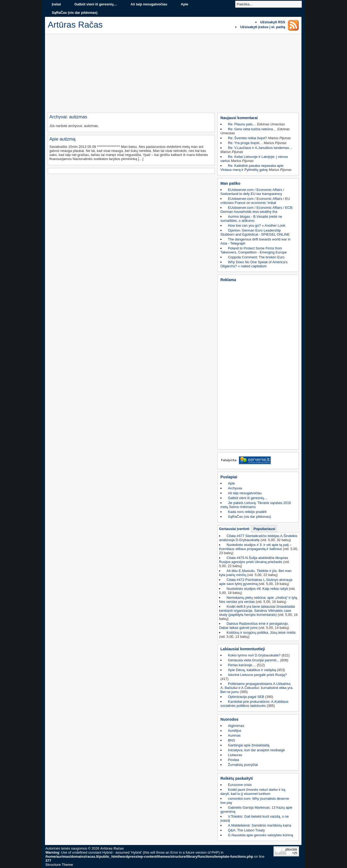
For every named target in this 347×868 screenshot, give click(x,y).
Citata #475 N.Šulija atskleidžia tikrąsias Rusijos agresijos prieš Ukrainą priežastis (254, 560)
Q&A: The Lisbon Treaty (246, 830)
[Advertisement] (173, 75)
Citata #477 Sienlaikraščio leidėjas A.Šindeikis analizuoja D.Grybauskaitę (258, 538)
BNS (232, 740)
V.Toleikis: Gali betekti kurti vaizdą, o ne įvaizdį (255, 818)
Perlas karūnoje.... (242, 665)
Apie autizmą (62, 139)
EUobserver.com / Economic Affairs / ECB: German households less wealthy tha (257, 210)
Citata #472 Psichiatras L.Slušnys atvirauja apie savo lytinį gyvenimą (256, 582)
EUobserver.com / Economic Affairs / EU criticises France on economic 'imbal (255, 201)
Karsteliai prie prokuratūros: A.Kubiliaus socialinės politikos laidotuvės (254, 704)
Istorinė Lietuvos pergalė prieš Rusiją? (257, 675)
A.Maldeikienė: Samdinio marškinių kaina (260, 825)
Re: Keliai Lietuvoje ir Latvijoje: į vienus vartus (254, 159)
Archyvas (235, 488)
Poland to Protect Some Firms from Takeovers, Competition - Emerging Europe (254, 250)
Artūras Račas (112, 848)
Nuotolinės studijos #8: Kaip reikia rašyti (257, 589)
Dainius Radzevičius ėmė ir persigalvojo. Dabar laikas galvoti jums (254, 626)
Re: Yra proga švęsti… (245, 143)
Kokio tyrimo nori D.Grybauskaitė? (254, 655)
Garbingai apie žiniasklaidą (249, 745)
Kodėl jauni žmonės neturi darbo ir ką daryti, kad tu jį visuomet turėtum (253, 792)
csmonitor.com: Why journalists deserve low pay (255, 801)
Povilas (234, 760)
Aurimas (234, 735)
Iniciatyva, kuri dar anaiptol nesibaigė (256, 750)
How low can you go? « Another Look (257, 225)
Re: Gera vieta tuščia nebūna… (252, 129)
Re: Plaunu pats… (242, 124)
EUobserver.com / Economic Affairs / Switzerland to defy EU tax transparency (252, 192)
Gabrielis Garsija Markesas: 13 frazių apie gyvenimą (256, 810)
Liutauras (235, 755)
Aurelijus (235, 731)
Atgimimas (236, 726)
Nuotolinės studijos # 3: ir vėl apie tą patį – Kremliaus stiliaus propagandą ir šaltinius (255, 547)
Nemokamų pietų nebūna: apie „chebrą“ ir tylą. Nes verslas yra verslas (258, 600)
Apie (185, 4)
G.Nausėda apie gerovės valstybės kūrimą (261, 835)
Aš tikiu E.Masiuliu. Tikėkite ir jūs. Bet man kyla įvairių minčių (255, 573)
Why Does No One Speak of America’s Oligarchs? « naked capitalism (254, 264)
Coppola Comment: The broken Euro (256, 257)
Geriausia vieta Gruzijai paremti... (254, 660)
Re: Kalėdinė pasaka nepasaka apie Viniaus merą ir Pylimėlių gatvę (252, 168)
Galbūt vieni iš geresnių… (96, 4)
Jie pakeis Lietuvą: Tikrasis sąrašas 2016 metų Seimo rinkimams (256, 505)
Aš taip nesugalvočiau (149, 4)
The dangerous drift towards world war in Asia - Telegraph (256, 241)
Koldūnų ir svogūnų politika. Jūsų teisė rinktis (261, 633)
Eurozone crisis (240, 785)
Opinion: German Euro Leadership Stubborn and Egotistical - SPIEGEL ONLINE (255, 232)
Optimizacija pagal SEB (246, 697)
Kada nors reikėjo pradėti (247, 512)
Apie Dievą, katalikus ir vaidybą (252, 670)
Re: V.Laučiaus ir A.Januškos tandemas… (260, 148)
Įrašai (56, 4)
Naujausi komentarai (239, 118)
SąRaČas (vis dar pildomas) (75, 13)
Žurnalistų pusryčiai (243, 765)
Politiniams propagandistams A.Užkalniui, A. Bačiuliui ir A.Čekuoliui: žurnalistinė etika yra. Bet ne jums (257, 688)
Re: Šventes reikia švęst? (248, 138)
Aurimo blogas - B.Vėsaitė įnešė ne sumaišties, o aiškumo (251, 219)
